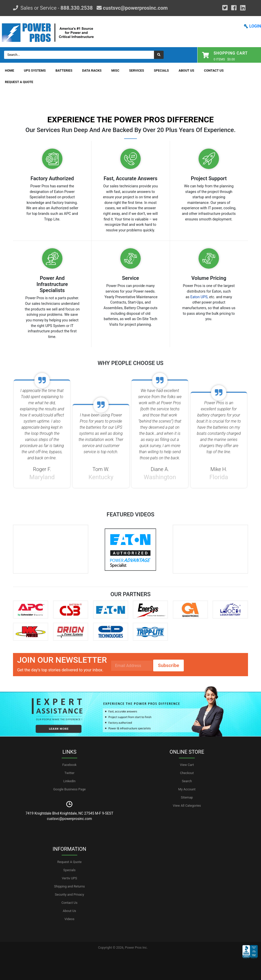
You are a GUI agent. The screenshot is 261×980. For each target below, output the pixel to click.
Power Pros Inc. (136, 948)
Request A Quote (19, 82)
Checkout (187, 773)
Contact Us (214, 70)
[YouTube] (243, 8)
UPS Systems (35, 70)
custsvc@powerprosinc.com (135, 8)
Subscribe (169, 665)
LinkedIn (69, 781)
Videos (69, 919)
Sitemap (187, 797)
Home (9, 70)
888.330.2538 (76, 8)
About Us (186, 70)
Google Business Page (70, 789)
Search (187, 781)
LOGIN (255, 26)
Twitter (70, 773)
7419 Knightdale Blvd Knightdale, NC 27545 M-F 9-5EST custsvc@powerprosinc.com (69, 816)
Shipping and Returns (69, 886)
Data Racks (92, 70)
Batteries (64, 70)
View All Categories (187, 806)
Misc (115, 70)
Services (136, 70)
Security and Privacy (69, 894)
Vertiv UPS (69, 878)
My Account (187, 789)
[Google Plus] (225, 8)
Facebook (70, 765)
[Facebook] (234, 8)
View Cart (187, 765)
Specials (161, 70)
